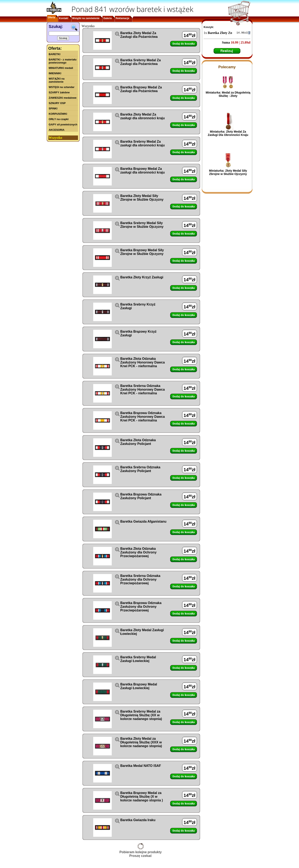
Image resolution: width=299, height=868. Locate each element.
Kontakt (64, 18)
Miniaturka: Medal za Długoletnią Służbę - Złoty (228, 95)
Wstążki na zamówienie (86, 18)
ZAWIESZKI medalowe (63, 98)
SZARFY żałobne (59, 92)
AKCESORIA (57, 130)
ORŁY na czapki (59, 119)
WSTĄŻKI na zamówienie (57, 80)
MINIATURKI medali (61, 68)
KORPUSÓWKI (58, 114)
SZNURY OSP (57, 103)
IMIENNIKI (55, 73)
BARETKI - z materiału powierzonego (63, 61)
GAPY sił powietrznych (63, 124)
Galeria (108, 18)
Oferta (52, 17)
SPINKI (53, 108)
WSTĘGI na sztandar (62, 87)
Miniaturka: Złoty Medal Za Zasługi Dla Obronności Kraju (228, 134)
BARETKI (55, 54)
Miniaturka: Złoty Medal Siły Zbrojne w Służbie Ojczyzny (228, 173)
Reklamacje (122, 18)
